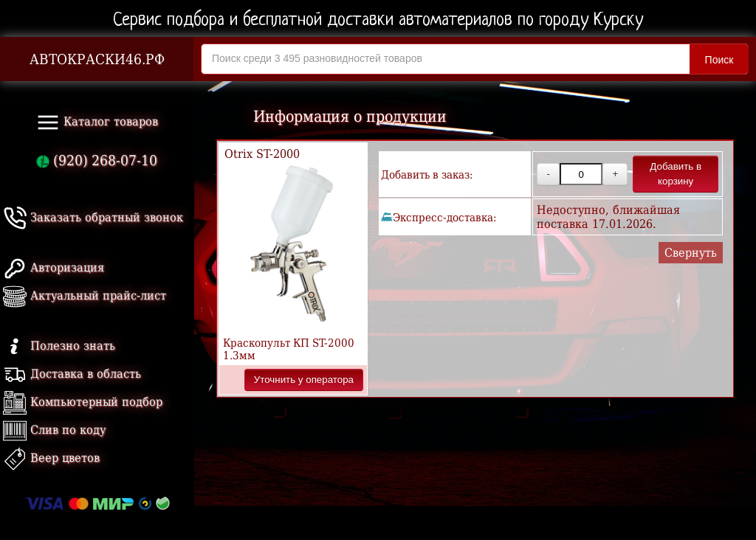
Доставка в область (72, 374)
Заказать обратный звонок (93, 217)
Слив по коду (54, 430)
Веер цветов (51, 458)
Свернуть (691, 253)
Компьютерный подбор (83, 402)
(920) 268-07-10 (97, 160)
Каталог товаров (97, 122)
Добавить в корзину (676, 174)
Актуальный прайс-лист (85, 295)
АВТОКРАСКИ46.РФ (97, 59)
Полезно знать (59, 346)
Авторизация (54, 267)
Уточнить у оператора (304, 380)
